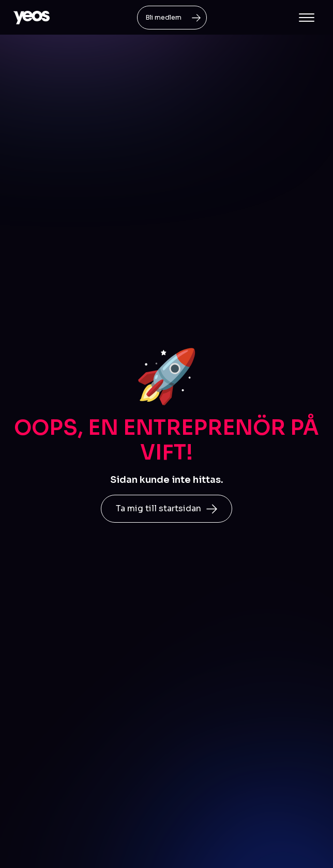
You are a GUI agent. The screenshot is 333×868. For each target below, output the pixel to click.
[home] (32, 18)
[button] (307, 18)
